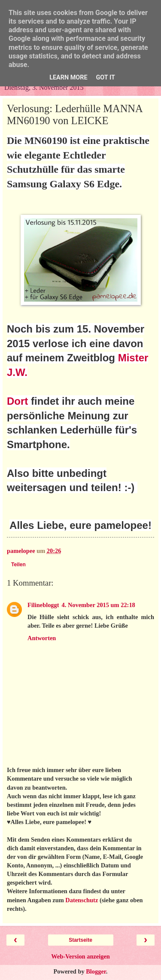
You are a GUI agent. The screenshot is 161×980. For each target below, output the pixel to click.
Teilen (18, 565)
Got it (106, 78)
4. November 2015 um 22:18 (99, 605)
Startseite (80, 940)
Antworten (42, 638)
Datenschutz (82, 900)
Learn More (68, 78)
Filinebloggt (43, 605)
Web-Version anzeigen (80, 956)
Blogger (96, 971)
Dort (17, 401)
